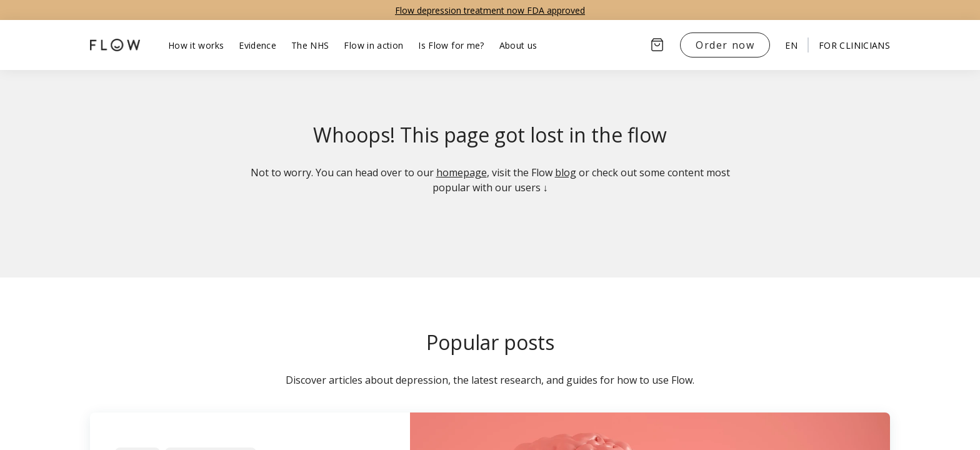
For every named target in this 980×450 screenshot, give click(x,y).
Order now (725, 45)
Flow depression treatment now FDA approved (490, 10)
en (791, 45)
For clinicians (854, 45)
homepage (462, 172)
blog (566, 172)
